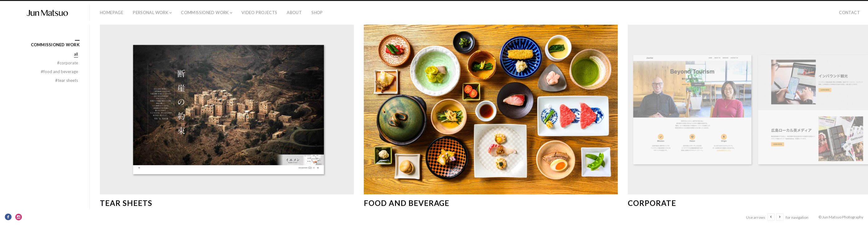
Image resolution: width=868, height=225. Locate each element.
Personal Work (151, 12)
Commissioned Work (205, 12)
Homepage (112, 12)
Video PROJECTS (259, 12)
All (76, 54)
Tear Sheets (126, 203)
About (294, 12)
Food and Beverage (407, 203)
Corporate (652, 203)
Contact (849, 12)
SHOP (317, 12)
